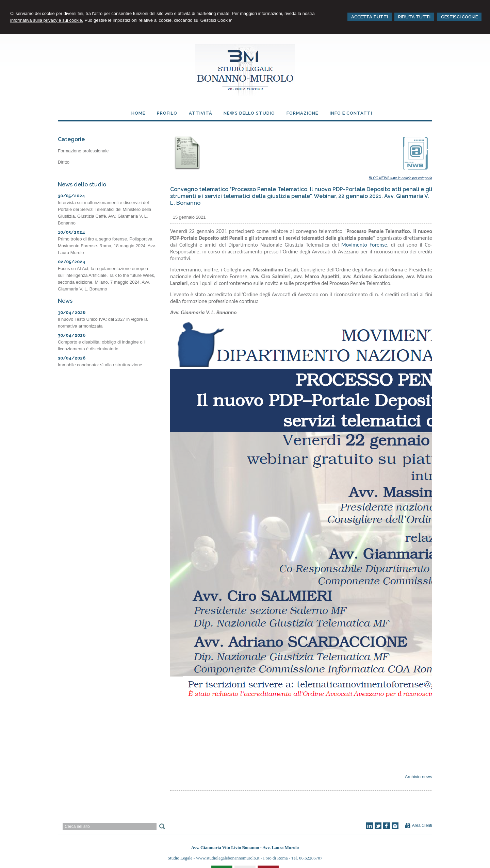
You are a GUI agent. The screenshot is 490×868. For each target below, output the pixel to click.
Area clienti (422, 825)
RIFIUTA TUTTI (414, 17)
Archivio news (419, 777)
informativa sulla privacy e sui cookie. (47, 20)
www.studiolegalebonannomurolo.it (228, 858)
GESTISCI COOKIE (459, 17)
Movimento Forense (364, 245)
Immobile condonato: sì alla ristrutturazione (100, 365)
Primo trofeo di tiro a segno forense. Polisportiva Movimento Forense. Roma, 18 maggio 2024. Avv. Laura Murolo (107, 246)
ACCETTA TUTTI (370, 17)
